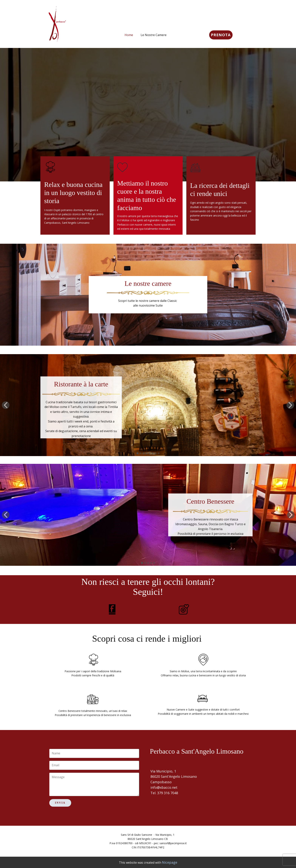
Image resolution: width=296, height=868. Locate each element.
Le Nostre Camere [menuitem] (154, 35)
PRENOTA (221, 35)
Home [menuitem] (129, 35)
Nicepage (170, 862)
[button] (6, 405)
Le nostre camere (148, 284)
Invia (60, 803)
